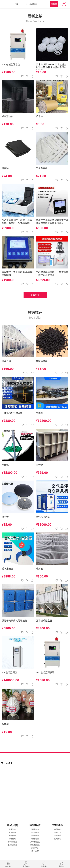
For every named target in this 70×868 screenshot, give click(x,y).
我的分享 (58, 835)
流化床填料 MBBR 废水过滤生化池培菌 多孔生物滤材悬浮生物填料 (51, 66)
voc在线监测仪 (9, 672)
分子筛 (5, 724)
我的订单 (58, 832)
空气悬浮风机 (43, 517)
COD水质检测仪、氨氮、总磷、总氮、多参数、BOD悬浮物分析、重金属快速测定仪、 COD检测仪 (18, 222)
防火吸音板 (42, 168)
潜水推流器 (7, 569)
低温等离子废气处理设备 (14, 621)
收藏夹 (44, 864)
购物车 (61, 864)
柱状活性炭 (42, 361)
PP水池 (40, 465)
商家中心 (9, 864)
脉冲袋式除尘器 (44, 621)
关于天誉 (35, 851)
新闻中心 (35, 848)
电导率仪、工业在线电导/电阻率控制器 (17, 274)
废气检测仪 (12, 842)
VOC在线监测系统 (11, 64)
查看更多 (35, 295)
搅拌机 (5, 465)
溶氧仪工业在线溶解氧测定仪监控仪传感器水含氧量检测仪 (52, 222)
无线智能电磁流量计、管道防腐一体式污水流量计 (52, 274)
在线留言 (58, 838)
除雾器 (39, 569)
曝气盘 (5, 517)
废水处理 (12, 832)
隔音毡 (5, 168)
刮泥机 (39, 413)
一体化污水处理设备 (12, 413)
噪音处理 (6, 361)
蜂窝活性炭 (7, 116)
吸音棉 (39, 116)
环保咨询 (12, 829)
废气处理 (12, 835)
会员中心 (26, 864)
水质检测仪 (12, 845)
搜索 (55, 4)
